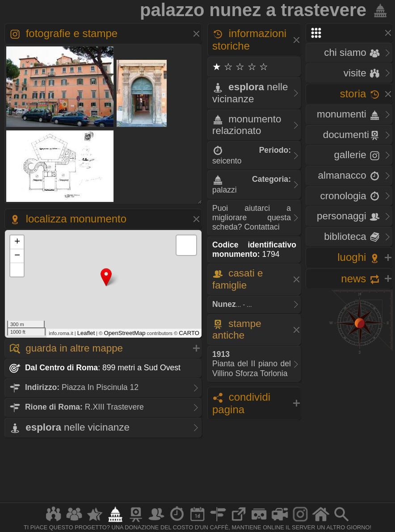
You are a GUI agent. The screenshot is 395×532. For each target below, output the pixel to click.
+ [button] (17, 242)
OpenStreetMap (124, 333)
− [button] (17, 256)
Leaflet (86, 333)
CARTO (189, 333)
